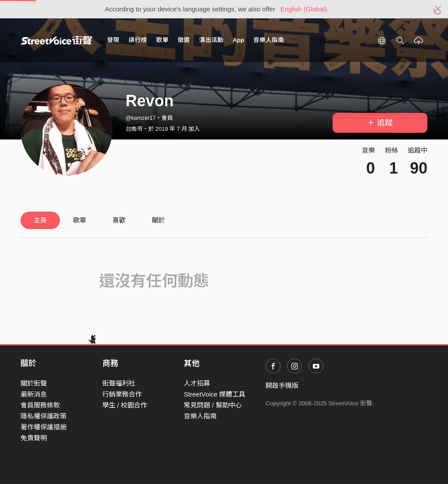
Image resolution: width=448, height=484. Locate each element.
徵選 (184, 40)
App (238, 40)
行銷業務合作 (122, 394)
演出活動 (211, 40)
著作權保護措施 (44, 427)
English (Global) (304, 9)
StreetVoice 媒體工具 (215, 394)
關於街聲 (34, 383)
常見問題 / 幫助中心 (213, 405)
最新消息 (34, 394)
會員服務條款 (40, 405)
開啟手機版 (282, 385)
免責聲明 (34, 438)
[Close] (438, 9)
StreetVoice (57, 40)
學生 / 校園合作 (125, 405)
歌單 (162, 40)
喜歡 (119, 220)
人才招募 (197, 383)
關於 (158, 220)
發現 (113, 40)
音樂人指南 (269, 40)
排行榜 (138, 40)
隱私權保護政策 (44, 416)
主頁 (40, 220)
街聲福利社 (119, 383)
